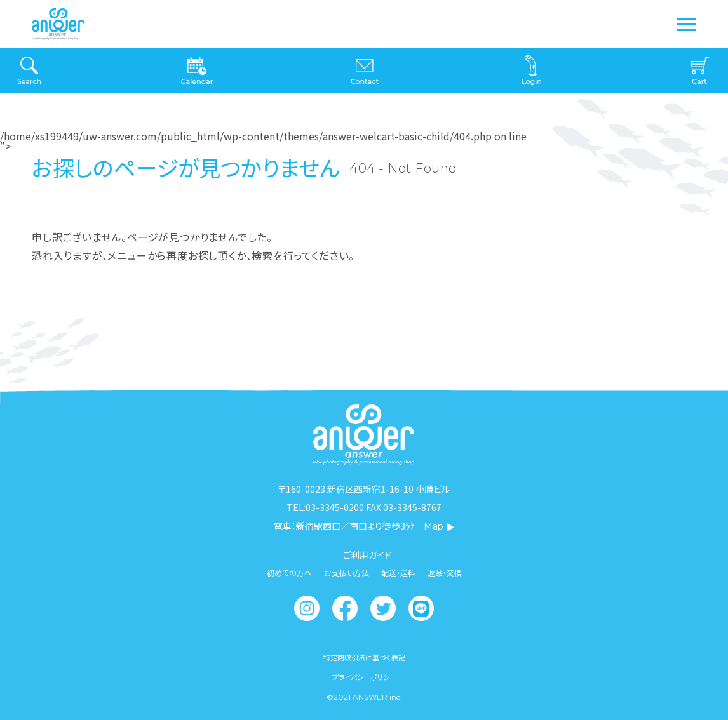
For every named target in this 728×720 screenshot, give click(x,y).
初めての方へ (289, 573)
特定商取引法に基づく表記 (364, 657)
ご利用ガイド (367, 555)
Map (439, 526)
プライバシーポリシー (364, 677)
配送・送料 (398, 573)
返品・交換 (445, 573)
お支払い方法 (347, 573)
